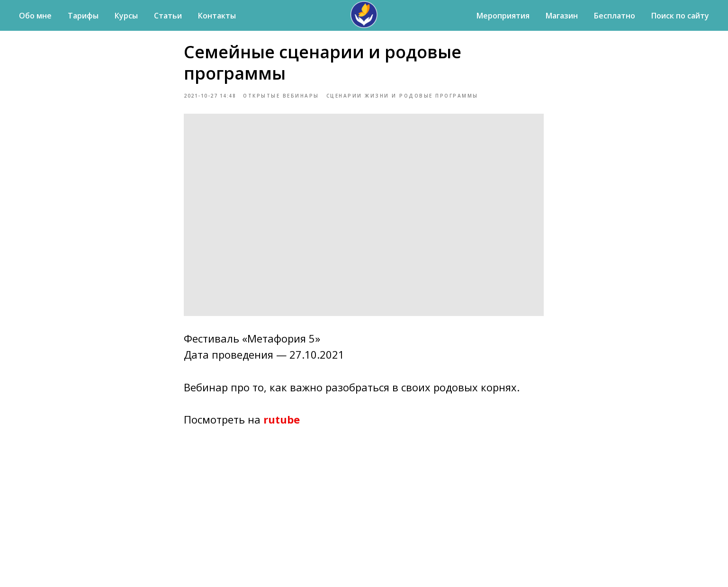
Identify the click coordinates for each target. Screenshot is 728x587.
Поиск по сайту (680, 16)
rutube (282, 423)
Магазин (562, 16)
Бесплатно (615, 16)
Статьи (168, 16)
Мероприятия (503, 16)
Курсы (126, 16)
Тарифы (83, 16)
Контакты (217, 16)
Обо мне (35, 16)
